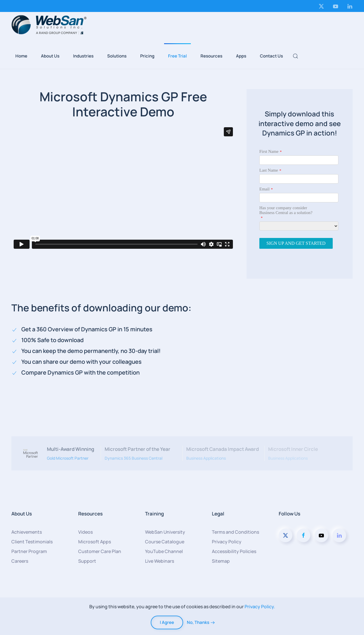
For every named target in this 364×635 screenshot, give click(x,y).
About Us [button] (50, 56)
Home (21, 56)
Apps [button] (241, 56)
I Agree (167, 622)
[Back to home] (49, 25)
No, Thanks (198, 622)
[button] (295, 56)
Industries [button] (83, 56)
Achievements (27, 532)
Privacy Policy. (260, 607)
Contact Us (271, 56)
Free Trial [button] (177, 56)
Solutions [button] (117, 56)
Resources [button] (211, 56)
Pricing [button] (147, 56)
